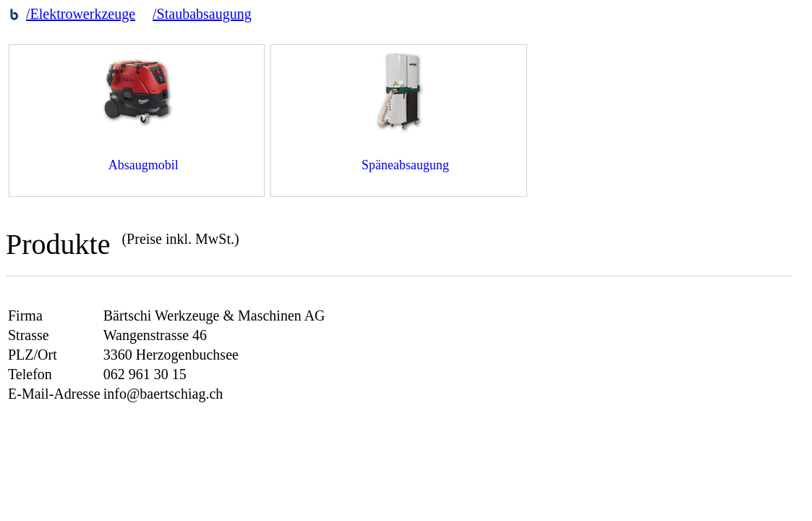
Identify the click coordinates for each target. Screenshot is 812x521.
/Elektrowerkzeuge (81, 14)
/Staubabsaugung (202, 14)
